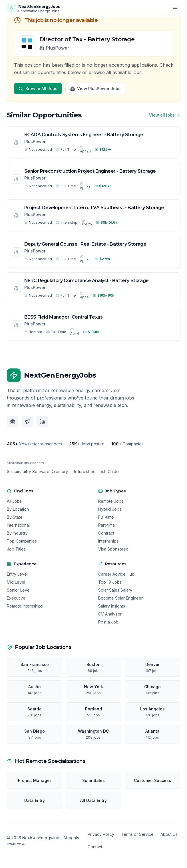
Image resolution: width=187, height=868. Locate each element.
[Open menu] (175, 9)
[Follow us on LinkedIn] (42, 421)
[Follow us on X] (27, 421)
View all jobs (165, 115)
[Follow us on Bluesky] (13, 421)
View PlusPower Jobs (95, 88)
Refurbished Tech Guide (96, 471)
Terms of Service (137, 834)
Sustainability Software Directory (37, 471)
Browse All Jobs (38, 88)
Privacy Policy (101, 834)
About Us (169, 834)
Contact (95, 847)
